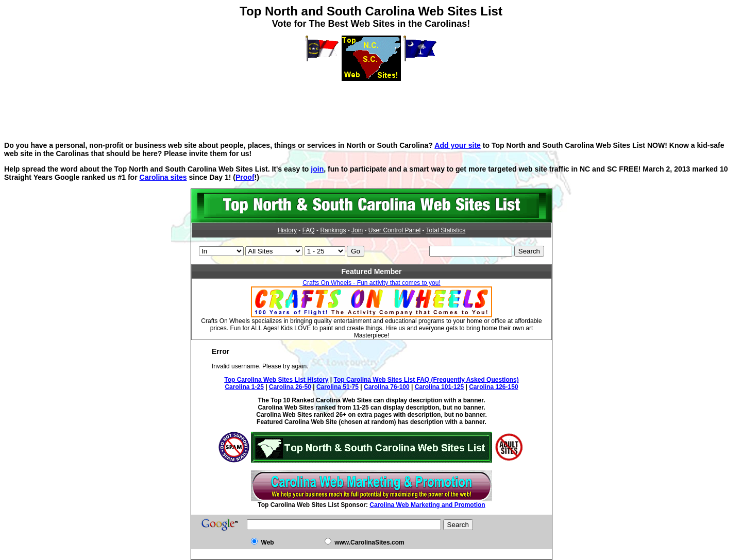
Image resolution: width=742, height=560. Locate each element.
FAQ (309, 230)
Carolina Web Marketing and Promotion (427, 505)
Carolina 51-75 (338, 387)
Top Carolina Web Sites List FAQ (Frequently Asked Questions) (426, 380)
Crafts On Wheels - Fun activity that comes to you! (371, 283)
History (287, 230)
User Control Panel (394, 230)
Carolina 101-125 (439, 387)
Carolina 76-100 (387, 387)
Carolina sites (163, 177)
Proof (245, 177)
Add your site (458, 145)
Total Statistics (446, 230)
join (317, 169)
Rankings (333, 230)
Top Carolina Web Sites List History (276, 380)
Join (357, 230)
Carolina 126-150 (493, 387)
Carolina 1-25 (244, 387)
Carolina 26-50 (290, 387)
